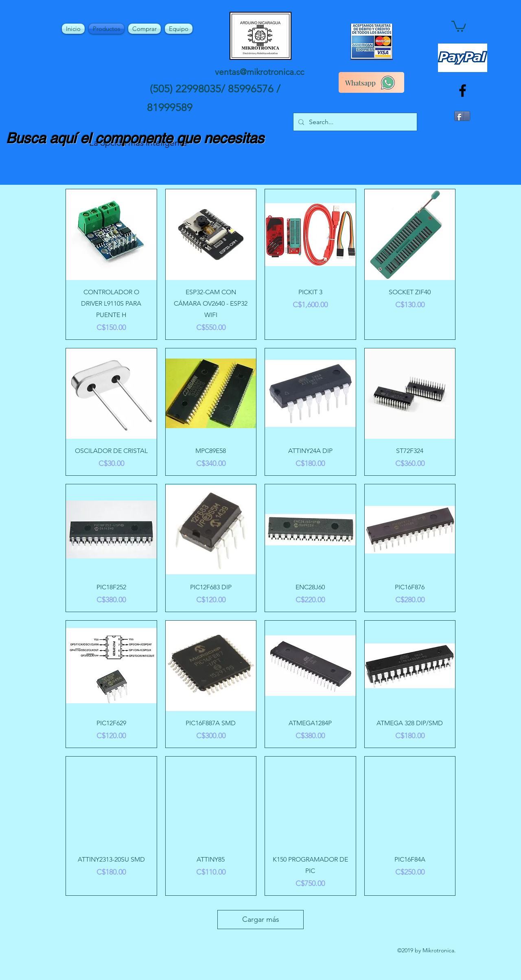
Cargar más (261, 919)
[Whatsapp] (371, 82)
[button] (459, 26)
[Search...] (354, 122)
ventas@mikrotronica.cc (259, 72)
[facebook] (463, 91)
